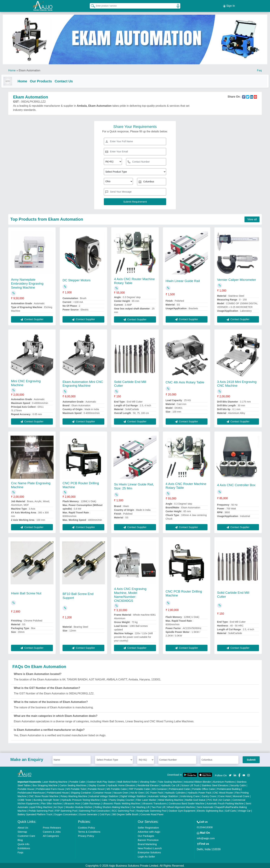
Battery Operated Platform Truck (35, 814)
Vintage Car (244, 810)
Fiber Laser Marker (146, 799)
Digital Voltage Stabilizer (133, 796)
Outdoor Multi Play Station (101, 781)
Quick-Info (23, 843)
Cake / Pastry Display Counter (118, 799)
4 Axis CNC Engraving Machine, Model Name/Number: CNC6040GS (130, 594)
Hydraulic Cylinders (175, 792)
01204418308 (205, 827)
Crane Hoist (225, 796)
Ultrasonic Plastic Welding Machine (121, 803)
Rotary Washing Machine (74, 796)
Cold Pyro (105, 814)
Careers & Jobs (52, 831)
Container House (102, 792)
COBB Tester (25, 799)
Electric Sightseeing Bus (210, 810)
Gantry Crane (209, 796)
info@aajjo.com (206, 838)
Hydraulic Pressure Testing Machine (81, 799)
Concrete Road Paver (152, 814)
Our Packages (146, 835)
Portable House (26, 788)
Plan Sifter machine (51, 803)
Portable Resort (96, 788)
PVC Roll (212, 799)
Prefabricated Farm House (50, 788)
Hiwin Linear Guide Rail (183, 280)
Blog (20, 839)
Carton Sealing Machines (73, 785)
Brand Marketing (147, 843)
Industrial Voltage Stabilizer (104, 796)
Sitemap (22, 831)
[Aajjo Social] (230, 774)
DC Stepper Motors (77, 279)
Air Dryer (59, 806)
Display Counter (97, 785)
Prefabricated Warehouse (31, 792)
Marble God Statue (195, 799)
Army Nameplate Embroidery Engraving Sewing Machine (27, 283)
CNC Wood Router (223, 792)
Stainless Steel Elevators (215, 785)
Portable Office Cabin (204, 788)
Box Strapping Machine (45, 785)
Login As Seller (146, 856)
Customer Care (26, 835)
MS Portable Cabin (117, 788)
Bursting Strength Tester (46, 799)
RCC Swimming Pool (123, 810)
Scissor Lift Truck (190, 785)
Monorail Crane (241, 796)
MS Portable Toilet (76, 788)
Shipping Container (81, 792)
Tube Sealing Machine (170, 781)
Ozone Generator (88, 814)
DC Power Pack (155, 792)
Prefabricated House (58, 792)
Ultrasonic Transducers (154, 803)
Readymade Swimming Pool (151, 810)
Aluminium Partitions (224, 781)
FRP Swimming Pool (66, 810)
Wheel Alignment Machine (181, 806)
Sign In (229, 5)
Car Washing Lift (140, 806)
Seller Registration (148, 827)
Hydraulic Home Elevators (121, 785)
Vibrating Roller (148, 781)
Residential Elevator (148, 785)
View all (252, 219)
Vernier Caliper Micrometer (237, 279)
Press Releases (52, 827)
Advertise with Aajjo (149, 831)
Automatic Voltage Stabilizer (163, 796)
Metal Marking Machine (171, 799)
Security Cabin (238, 785)
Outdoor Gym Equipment (182, 810)
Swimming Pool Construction (94, 810)
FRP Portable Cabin (139, 788)
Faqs (20, 852)
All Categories (51, 835)
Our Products (48, 80)
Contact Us (71, 80)
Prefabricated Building (229, 788)
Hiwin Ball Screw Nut (26, 592)
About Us (23, 827)
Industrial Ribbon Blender (197, 781)
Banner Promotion (148, 839)
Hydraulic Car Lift (170, 785)
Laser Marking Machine (55, 781)
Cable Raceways (92, 803)
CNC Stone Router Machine (44, 796)
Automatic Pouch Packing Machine (225, 803)
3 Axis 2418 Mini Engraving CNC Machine (237, 383)
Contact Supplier (32, 318)
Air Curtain (225, 799)
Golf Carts (230, 810)
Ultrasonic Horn (72, 803)
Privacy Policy (86, 835)
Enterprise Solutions (149, 852)
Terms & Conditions (89, 831)
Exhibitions (24, 848)
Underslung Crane (190, 796)
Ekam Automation (29, 69)
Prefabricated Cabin (180, 788)
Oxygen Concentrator (66, 814)
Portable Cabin (77, 781)
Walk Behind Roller (128, 781)
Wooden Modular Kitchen (79, 806)
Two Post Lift (158, 806)
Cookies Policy (86, 827)
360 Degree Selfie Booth (125, 814)
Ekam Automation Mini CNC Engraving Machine (83, 383)
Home (12, 69)
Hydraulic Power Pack (199, 792)
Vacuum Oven (121, 792)
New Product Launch (150, 848)
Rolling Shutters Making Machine (112, 806)
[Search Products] (91, 5)
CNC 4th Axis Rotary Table (185, 381)
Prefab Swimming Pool (41, 810)
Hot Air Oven (137, 792)
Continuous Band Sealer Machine (187, 803)
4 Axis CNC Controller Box (236, 484)
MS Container (160, 788)
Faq (259, 69)
